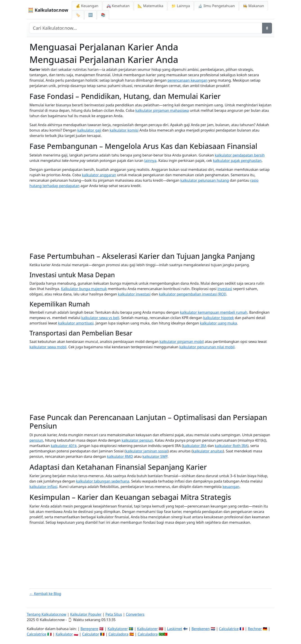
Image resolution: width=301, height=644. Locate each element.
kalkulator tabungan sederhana (103, 481)
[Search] (267, 28)
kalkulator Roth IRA (231, 446)
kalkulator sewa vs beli (100, 318)
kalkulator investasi (134, 294)
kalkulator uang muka (219, 323)
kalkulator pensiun (137, 440)
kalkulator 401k (64, 446)
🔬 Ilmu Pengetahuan (216, 6)
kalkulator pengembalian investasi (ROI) (192, 294)
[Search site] (146, 28)
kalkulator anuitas (208, 451)
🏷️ (78, 15)
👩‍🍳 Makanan (254, 6)
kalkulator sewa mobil (48, 347)
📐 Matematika (150, 6)
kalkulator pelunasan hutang (204, 180)
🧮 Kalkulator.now (48, 10)
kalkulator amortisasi (76, 323)
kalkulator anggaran (99, 175)
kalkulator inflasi (43, 487)
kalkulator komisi (124, 130)
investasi (225, 289)
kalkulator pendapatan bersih (240, 155)
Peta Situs (114, 614)
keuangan (231, 487)
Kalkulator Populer (86, 614)
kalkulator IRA (195, 446)
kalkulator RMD (120, 456)
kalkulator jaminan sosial (147, 451)
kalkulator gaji (89, 130)
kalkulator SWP (155, 456)
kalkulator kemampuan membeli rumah (214, 312)
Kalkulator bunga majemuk (84, 289)
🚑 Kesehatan (118, 6)
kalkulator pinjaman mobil (182, 342)
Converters (135, 614)
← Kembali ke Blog (45, 594)
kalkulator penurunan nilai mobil (207, 347)
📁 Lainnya (181, 6)
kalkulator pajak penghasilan (237, 161)
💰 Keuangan (87, 6)
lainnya (150, 161)
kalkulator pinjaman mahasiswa (162, 110)
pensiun (36, 440)
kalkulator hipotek (218, 318)
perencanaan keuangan (188, 80)
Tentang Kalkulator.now (47, 614)
